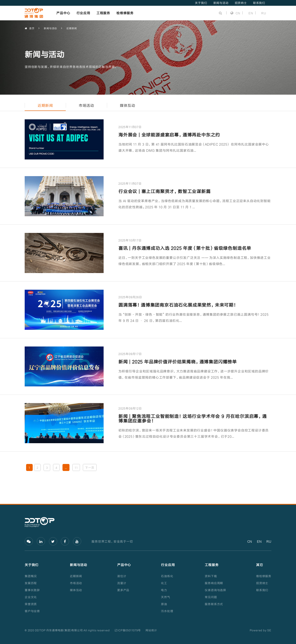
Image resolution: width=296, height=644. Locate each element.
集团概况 (31, 576)
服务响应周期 (214, 583)
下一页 (90, 468)
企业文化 (31, 597)
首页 (29, 28)
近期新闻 (72, 28)
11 (76, 468)
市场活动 (76, 583)
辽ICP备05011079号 (128, 630)
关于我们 (201, 3)
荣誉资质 (31, 604)
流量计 (122, 583)
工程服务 (103, 13)
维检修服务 (264, 576)
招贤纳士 (241, 3)
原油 (164, 604)
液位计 (122, 576)
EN (251, 13)
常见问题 (211, 597)
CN (235, 13)
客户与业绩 (32, 611)
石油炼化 (167, 576)
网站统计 (151, 630)
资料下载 (211, 576)
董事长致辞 (32, 590)
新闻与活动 (221, 3)
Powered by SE (261, 630)
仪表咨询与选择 (215, 590)
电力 (164, 590)
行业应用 (83, 13)
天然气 (165, 597)
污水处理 (167, 611)
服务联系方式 (214, 604)
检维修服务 (125, 13)
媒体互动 (76, 590)
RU (264, 13)
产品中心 (63, 13)
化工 (164, 583)
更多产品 (123, 590)
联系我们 (259, 3)
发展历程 (31, 583)
